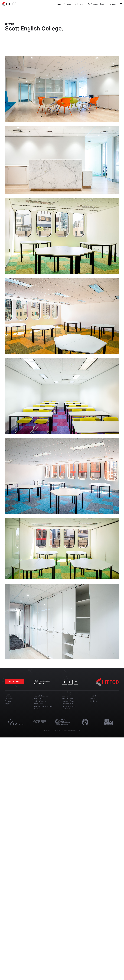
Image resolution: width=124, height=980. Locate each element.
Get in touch (15, 682)
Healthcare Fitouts (68, 701)
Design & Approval (40, 701)
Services (67, 4)
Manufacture (38, 709)
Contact (93, 696)
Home (58, 4)
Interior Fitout (38, 704)
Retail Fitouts (66, 709)
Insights (113, 4)
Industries (79, 4)
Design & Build (39, 698)
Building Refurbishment (41, 696)
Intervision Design (75, 731)
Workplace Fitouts (68, 698)
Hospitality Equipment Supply (43, 706)
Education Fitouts (68, 704)
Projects (104, 4)
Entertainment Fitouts (69, 706)
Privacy (93, 698)
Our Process (93, 4)
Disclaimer (94, 701)
